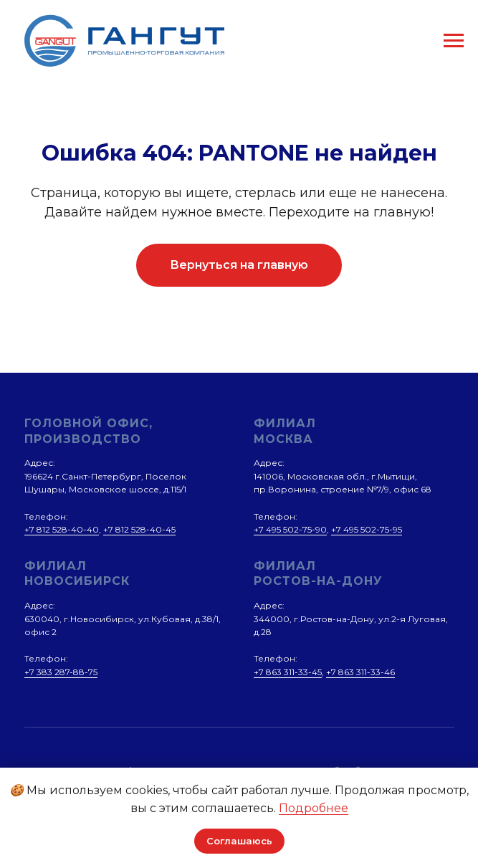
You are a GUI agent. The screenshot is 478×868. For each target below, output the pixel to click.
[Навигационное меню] (454, 41)
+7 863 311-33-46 (360, 672)
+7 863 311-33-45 (288, 672)
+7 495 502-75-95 (367, 529)
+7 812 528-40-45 (139, 529)
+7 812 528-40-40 (62, 529)
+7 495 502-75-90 (290, 529)
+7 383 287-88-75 (61, 672)
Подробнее (314, 808)
